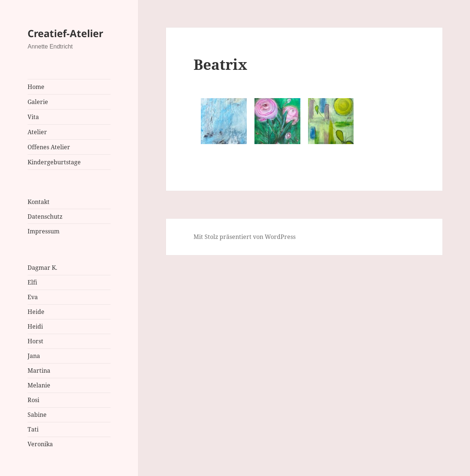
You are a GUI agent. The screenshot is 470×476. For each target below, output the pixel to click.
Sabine (37, 415)
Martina (39, 371)
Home (36, 87)
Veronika (40, 444)
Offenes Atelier (49, 147)
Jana (34, 356)
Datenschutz (45, 216)
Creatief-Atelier (65, 33)
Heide (36, 312)
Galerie (38, 102)
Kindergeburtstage (54, 162)
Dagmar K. (42, 268)
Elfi (32, 282)
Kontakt (39, 202)
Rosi (33, 400)
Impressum (44, 231)
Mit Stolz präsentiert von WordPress (245, 237)
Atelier (37, 132)
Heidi (35, 326)
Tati (33, 429)
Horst (35, 341)
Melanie (39, 385)
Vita (33, 117)
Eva (33, 297)
